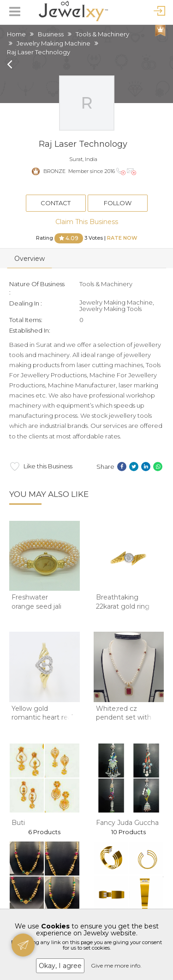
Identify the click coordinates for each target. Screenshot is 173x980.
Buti (18, 823)
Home (16, 34)
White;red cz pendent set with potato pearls (124, 718)
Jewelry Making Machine (54, 43)
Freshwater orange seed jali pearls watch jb (36, 606)
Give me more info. (116, 966)
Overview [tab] (30, 259)
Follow (118, 203)
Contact (56, 203)
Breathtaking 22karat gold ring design (123, 606)
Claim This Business (87, 222)
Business (51, 34)
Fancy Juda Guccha (127, 823)
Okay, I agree (60, 966)
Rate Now (122, 237)
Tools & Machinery (102, 34)
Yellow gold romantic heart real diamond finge (42, 718)
